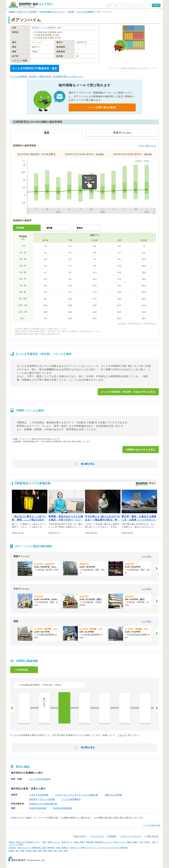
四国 (50, 851)
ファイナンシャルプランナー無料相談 (112, 847)
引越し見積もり (62, 847)
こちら (121, 735)
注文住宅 (12, 847)
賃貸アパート (67, 842)
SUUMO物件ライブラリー (52, 12)
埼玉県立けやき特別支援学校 (43, 804)
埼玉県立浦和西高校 (63, 808)
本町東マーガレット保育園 (42, 799)
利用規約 (112, 836)
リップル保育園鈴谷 (71, 799)
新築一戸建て (133, 842)
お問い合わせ (152, 836)
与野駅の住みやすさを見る (141, 450)
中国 (55, 851)
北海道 (11, 851)
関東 (22, 851)
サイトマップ (97, 836)
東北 (17, 851)
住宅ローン (75, 847)
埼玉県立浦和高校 (38, 808)
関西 (45, 851)
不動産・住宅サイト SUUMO (23, 12)
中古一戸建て (145, 842)
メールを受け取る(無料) (102, 107)
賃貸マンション (54, 842)
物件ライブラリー (88, 847)
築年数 (50, 228)
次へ (156, 708)
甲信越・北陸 (31, 851)
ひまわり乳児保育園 (39, 795)
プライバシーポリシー (131, 836)
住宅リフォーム (24, 847)
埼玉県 (71, 12)
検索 (157, 5)
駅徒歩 (80, 228)
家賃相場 (90, 842)
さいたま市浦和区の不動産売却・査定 (35, 68)
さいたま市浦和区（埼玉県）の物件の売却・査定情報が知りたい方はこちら (47, 76)
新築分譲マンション (103, 842)
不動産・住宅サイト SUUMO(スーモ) (24, 842)
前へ (13, 708)
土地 (153, 842)
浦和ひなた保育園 (113, 795)
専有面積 (20, 228)
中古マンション (119, 842)
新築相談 (51, 847)
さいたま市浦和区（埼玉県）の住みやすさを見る (128, 392)
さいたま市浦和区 (85, 12)
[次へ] (156, 569)
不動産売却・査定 (39, 847)
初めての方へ (81, 836)
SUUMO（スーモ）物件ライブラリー (31, 5)
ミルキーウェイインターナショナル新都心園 (77, 795)
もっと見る (146, 556)
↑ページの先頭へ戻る (152, 825)
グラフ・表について (147, 146)
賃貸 (44, 842)
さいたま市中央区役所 (40, 779)
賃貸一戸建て (80, 842)
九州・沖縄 (63, 851)
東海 (40, 851)
